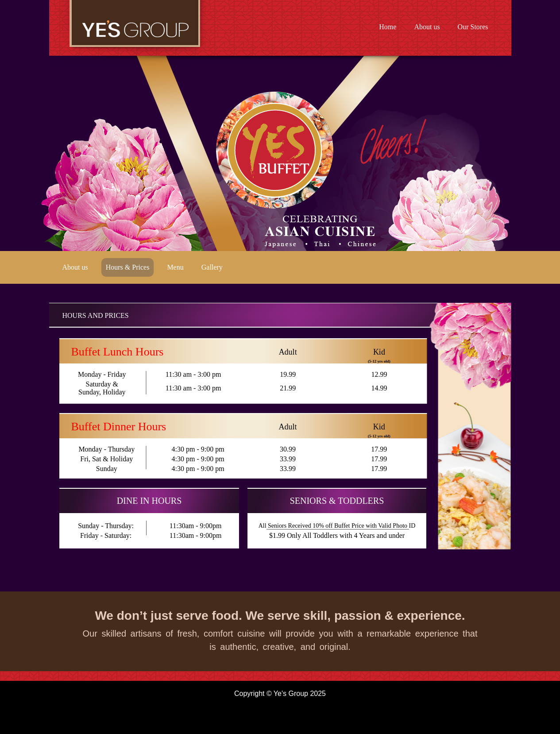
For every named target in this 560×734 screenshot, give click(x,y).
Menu (175, 267)
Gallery (212, 267)
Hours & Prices (128, 267)
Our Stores (473, 27)
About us (427, 27)
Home (388, 27)
